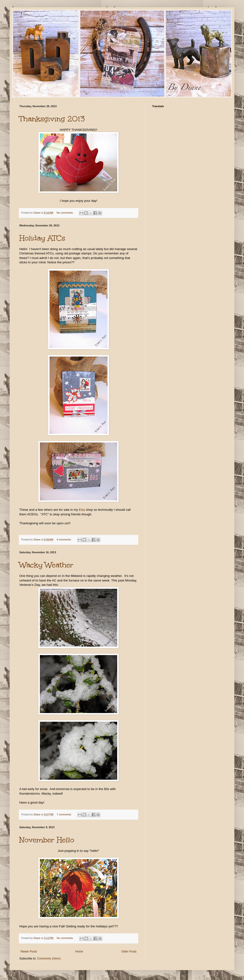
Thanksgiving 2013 (52, 119)
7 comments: (65, 814)
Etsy (82, 510)
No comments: (65, 213)
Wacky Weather (46, 565)
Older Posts (129, 952)
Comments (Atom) (49, 959)
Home (79, 952)
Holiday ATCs (42, 238)
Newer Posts (29, 952)
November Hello (47, 840)
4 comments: (64, 539)
